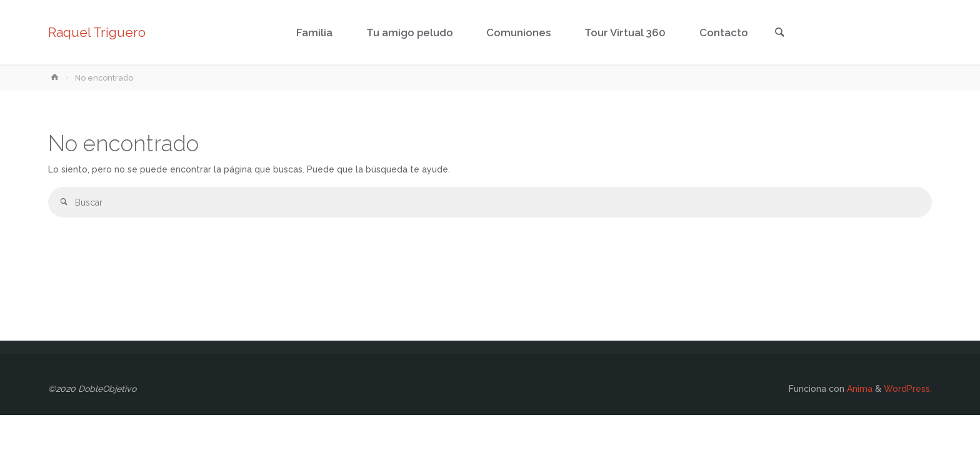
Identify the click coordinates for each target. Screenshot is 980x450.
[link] (779, 33)
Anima (858, 389)
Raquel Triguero (97, 32)
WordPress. (908, 389)
